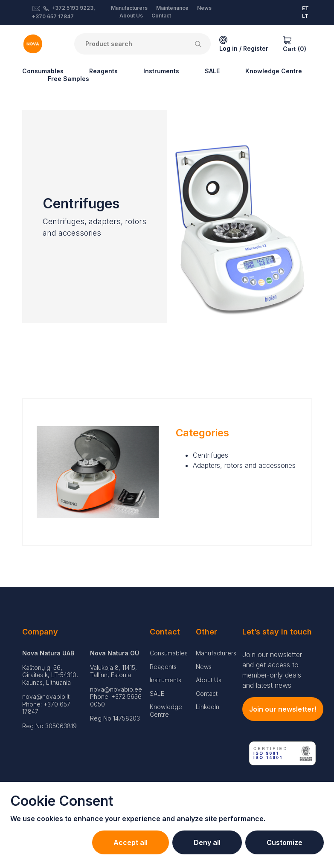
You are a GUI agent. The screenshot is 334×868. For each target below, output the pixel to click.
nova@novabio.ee (116, 689)
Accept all (131, 842)
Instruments (161, 71)
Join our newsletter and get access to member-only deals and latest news (272, 670)
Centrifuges (211, 455)
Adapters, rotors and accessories (244, 465)
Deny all (207, 842)
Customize (285, 842)
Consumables (43, 71)
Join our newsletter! (283, 709)
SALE (212, 71)
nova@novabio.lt (46, 696)
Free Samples (68, 79)
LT (305, 16)
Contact (161, 16)
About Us (131, 16)
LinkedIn (208, 707)
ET (305, 8)
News (204, 8)
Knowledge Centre (274, 71)
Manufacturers (129, 8)
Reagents (103, 71)
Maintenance (172, 8)
